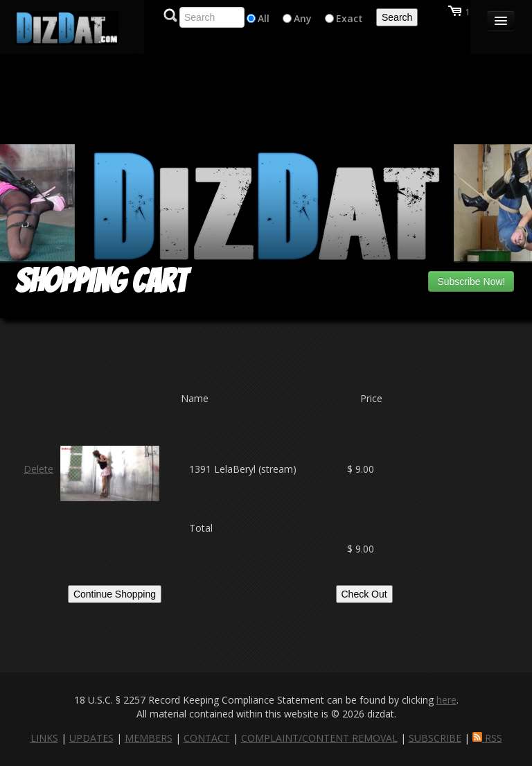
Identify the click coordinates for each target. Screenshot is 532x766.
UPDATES (91, 738)
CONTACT (207, 738)
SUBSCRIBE (435, 738)
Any (303, 18)
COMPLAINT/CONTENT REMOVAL (319, 738)
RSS (487, 738)
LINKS (44, 738)
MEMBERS (149, 738)
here (446, 700)
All (264, 18)
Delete (38, 469)
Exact (349, 18)
